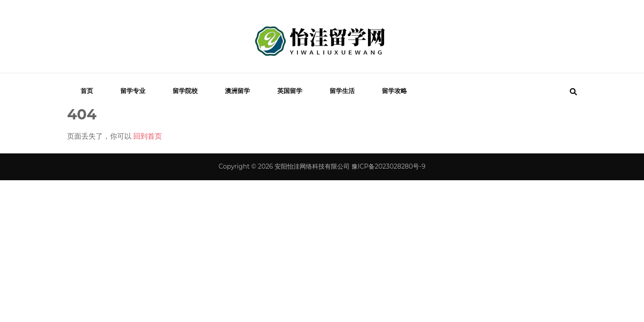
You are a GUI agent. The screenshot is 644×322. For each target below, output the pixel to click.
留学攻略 (394, 91)
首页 (87, 91)
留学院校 (185, 91)
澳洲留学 (237, 91)
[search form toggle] (573, 92)
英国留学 (290, 91)
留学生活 (342, 91)
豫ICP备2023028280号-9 (388, 166)
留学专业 (133, 91)
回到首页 (148, 136)
